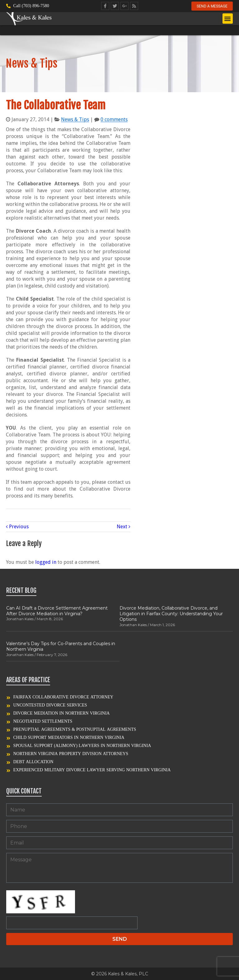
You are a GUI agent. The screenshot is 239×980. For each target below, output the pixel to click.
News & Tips (75, 119)
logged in (46, 562)
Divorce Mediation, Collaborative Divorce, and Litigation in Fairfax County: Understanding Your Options (171, 614)
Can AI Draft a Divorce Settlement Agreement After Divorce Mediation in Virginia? (57, 611)
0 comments (114, 119)
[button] (228, 19)
